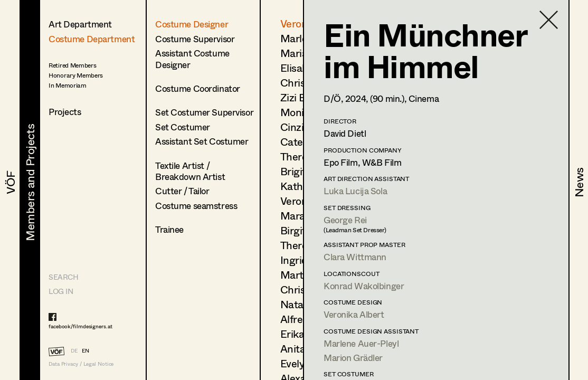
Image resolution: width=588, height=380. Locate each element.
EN (86, 350)
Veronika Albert (354, 314)
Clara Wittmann (355, 257)
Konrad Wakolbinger (364, 286)
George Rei (345, 220)
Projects (65, 112)
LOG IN (61, 291)
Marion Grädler (353, 358)
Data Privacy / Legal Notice (81, 364)
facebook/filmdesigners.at (80, 326)
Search (63, 277)
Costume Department (92, 39)
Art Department (80, 24)
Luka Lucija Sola (355, 191)
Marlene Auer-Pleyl (361, 343)
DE (74, 350)
